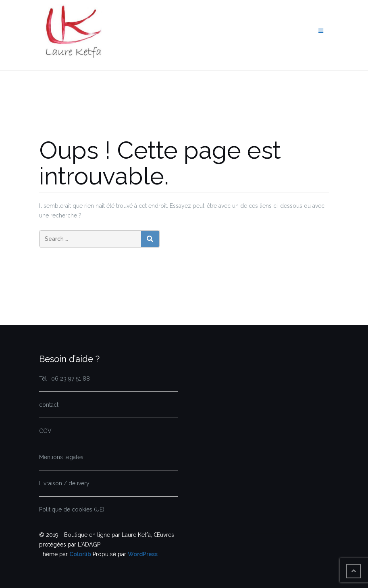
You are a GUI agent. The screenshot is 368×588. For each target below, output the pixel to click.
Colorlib (80, 554)
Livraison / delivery (64, 483)
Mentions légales (61, 457)
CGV (45, 431)
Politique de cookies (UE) (72, 509)
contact (49, 405)
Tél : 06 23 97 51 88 (64, 379)
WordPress (143, 554)
